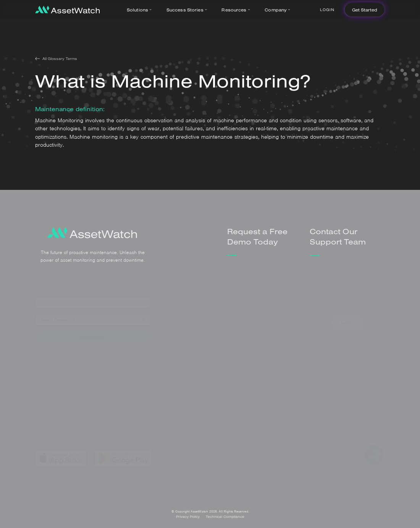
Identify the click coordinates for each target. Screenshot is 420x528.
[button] (141, 10)
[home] (68, 10)
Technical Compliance (225, 520)
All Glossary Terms (60, 58)
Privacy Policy (188, 520)
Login (327, 10)
